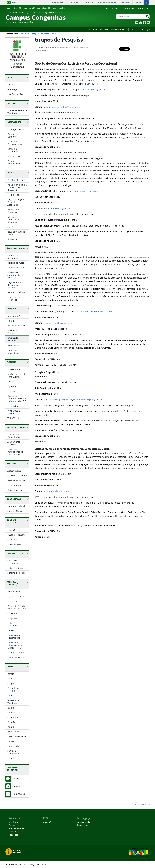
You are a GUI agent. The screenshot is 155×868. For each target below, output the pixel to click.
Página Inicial (25, 34)
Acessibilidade (113, 8)
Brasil (15, 2)
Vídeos (16, 778)
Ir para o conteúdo (13, 8)
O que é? (47, 822)
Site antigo (145, 29)
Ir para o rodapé (59, 8)
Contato (134, 29)
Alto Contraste (128, 8)
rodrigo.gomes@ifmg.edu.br (99, 312)
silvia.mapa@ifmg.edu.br (93, 90)
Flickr (148, 22)
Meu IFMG (92, 29)
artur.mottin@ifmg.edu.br (57, 491)
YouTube (141, 22)
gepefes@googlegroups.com (58, 323)
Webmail (104, 29)
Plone (44, 864)
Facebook (144, 22)
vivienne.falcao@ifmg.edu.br (88, 400)
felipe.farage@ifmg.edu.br (86, 191)
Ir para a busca (43, 8)
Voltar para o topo (141, 804)
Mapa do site (144, 8)
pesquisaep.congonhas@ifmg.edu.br (62, 107)
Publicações (19, 794)
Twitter (137, 22)
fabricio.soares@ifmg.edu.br (58, 400)
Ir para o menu (29, 8)
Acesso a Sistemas (119, 29)
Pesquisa (36, 34)
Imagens (17, 786)
